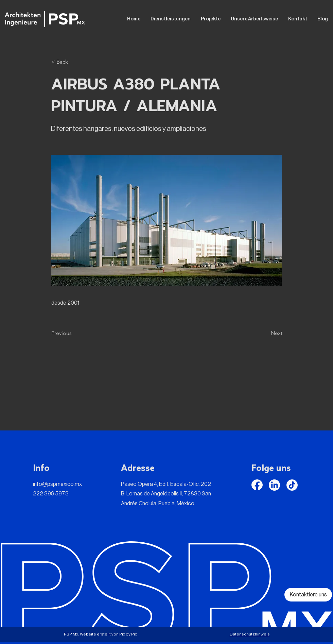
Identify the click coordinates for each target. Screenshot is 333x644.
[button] (74, 62)
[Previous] (74, 333)
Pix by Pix (128, 634)
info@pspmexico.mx (57, 484)
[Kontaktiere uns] (308, 595)
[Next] (265, 333)
